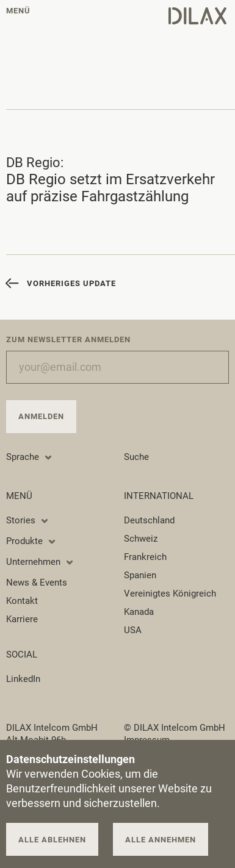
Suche (136, 457)
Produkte (31, 541)
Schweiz (141, 539)
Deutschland (149, 520)
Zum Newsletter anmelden (68, 339)
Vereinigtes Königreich (170, 594)
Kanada (139, 612)
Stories (28, 520)
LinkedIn (23, 679)
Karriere (22, 619)
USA (133, 630)
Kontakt (22, 601)
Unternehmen (40, 562)
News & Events (37, 583)
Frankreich (145, 557)
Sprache (30, 457)
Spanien (140, 575)
